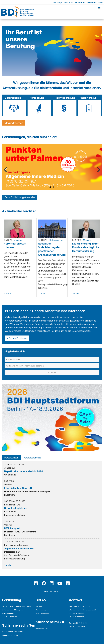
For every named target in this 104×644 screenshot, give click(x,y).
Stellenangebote (43, 628)
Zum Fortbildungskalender (20, 197)
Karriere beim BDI (50, 622)
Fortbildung (12, 600)
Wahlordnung (41, 610)
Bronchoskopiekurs (15, 508)
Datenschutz (57, 591)
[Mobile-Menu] (99, 8)
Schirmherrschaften (19, 625)
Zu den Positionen (18, 338)
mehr (8, 294)
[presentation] (11, 458)
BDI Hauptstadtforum (63, 2)
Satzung (39, 606)
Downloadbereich (10, 617)
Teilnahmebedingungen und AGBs (16, 606)
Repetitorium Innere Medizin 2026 (24, 471)
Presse (90, 2)
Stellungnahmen (57, 240)
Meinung (18, 240)
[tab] (11, 458)
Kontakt (99, 2)
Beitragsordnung (43, 613)
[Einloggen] (52, 372)
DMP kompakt (12, 528)
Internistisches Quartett (18, 488)
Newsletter (80, 2)
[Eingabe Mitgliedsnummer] (52, 359)
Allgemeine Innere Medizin (19, 548)
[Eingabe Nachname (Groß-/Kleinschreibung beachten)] (52, 366)
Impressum (46, 591)
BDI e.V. (41, 600)
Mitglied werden (14, 123)
